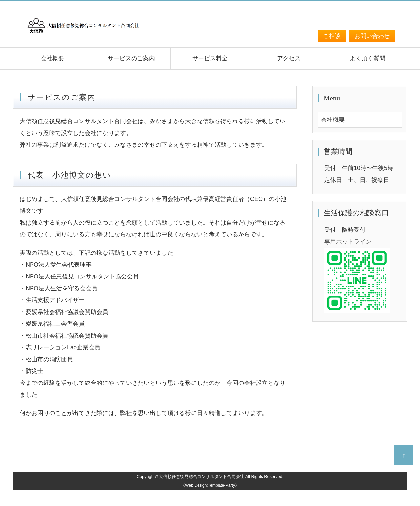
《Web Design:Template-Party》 (210, 485)
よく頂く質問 (367, 58)
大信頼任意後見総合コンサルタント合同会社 (201, 477)
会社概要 (52, 58)
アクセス (289, 58)
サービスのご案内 (131, 58)
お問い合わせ (372, 36)
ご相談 (332, 36)
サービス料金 (210, 58)
